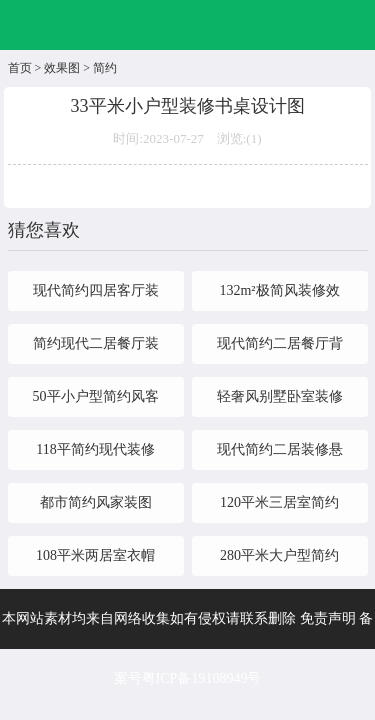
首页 (20, 68)
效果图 (62, 68)
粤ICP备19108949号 (202, 678)
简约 (105, 68)
